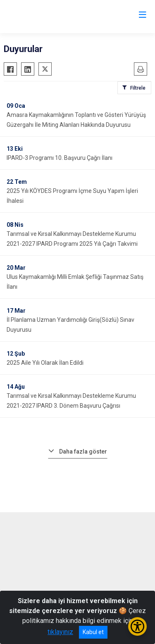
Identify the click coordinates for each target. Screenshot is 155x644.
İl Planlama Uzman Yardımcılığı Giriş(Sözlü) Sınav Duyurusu (70, 325)
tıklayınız (60, 632)
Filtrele (138, 88)
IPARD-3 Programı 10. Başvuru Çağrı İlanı (60, 158)
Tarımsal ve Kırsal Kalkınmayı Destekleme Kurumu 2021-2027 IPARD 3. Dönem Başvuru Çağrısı (71, 401)
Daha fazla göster (83, 452)
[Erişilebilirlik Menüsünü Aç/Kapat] (137, 626)
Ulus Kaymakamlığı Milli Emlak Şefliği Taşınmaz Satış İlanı (75, 282)
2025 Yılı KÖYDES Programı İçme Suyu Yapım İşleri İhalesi (72, 196)
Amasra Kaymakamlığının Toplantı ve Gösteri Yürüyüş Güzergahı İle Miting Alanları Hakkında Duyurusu (76, 120)
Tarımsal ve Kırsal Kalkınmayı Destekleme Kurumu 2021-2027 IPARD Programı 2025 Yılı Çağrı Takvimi (72, 239)
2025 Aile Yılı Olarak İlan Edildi (45, 363)
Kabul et (93, 632)
